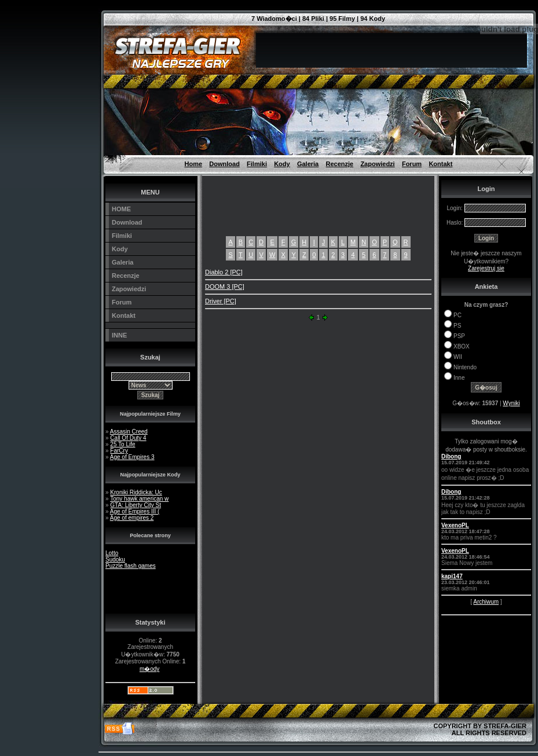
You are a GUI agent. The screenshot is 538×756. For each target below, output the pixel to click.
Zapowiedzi (377, 164)
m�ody (149, 669)
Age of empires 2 (132, 518)
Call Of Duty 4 (128, 438)
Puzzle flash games (131, 566)
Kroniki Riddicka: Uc (136, 492)
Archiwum (486, 602)
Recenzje (339, 164)
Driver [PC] (221, 301)
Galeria (308, 164)
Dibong (451, 456)
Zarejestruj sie (486, 268)
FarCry (119, 451)
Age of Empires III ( (135, 511)
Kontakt (440, 164)
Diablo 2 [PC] (224, 272)
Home (194, 164)
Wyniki (511, 403)
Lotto (112, 553)
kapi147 (452, 576)
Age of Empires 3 (132, 457)
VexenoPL (455, 525)
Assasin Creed (129, 432)
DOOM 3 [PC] (225, 287)
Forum (412, 164)
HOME (121, 209)
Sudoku (115, 559)
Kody (282, 164)
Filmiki (257, 164)
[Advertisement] (46, 26)
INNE (119, 335)
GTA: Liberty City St (136, 505)
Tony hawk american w (139, 499)
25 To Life (122, 444)
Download (224, 164)
